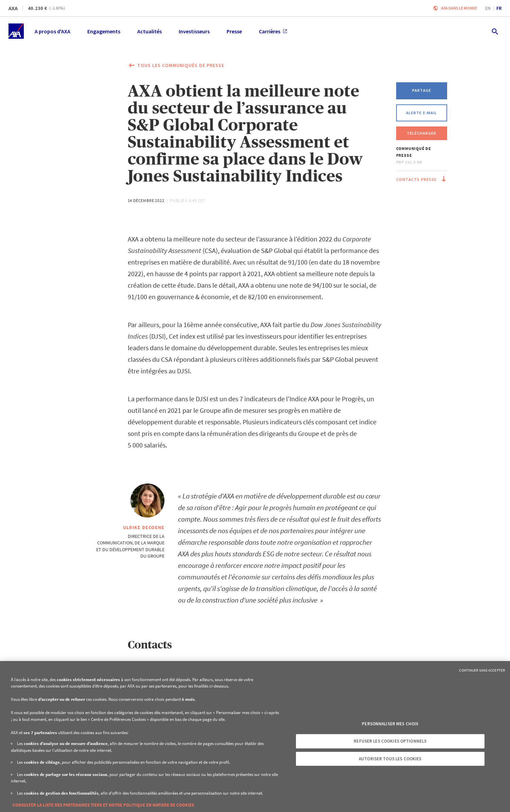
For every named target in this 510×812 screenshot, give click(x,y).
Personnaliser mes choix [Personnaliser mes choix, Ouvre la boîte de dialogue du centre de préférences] (390, 724)
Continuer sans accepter (482, 670)
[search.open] (495, 31)
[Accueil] (16, 31)
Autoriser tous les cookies (390, 759)
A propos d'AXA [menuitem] (52, 31)
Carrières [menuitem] (273, 31)
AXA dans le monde (459, 8)
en (488, 8)
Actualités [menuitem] (150, 31)
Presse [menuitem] (234, 31)
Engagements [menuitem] (104, 31)
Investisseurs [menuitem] (194, 31)
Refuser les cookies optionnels (390, 741)
